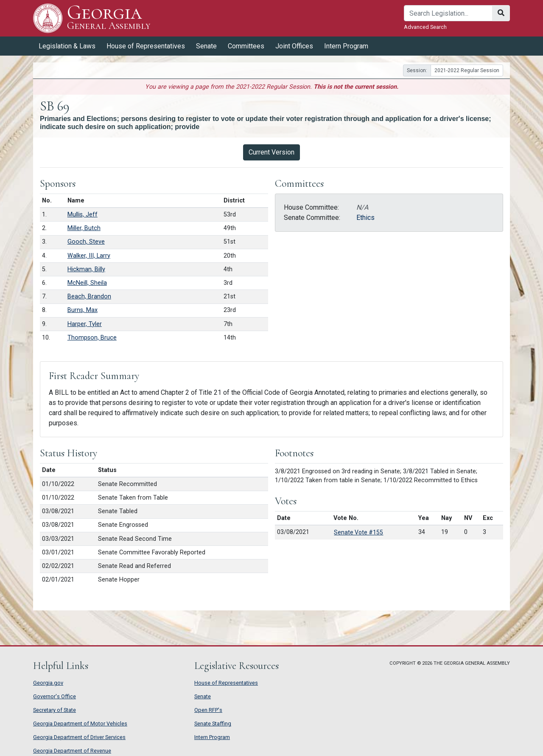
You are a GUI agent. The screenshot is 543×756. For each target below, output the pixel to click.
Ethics (365, 218)
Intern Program (346, 46)
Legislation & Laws (67, 46)
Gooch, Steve (86, 242)
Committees (246, 46)
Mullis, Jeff (83, 215)
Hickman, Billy (86, 269)
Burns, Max (83, 310)
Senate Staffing (213, 724)
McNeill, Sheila (87, 283)
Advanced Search (425, 27)
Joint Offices (294, 46)
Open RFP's (208, 710)
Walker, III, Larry (89, 256)
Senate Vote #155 (358, 532)
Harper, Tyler (85, 324)
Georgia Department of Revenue (72, 751)
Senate (206, 46)
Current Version (271, 152)
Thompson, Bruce (92, 338)
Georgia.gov (48, 683)
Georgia (109, 18)
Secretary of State (55, 710)
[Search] (448, 13)
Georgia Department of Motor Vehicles (80, 724)
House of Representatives (146, 46)
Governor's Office (55, 696)
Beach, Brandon (89, 296)
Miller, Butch (84, 228)
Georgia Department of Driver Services (79, 737)
